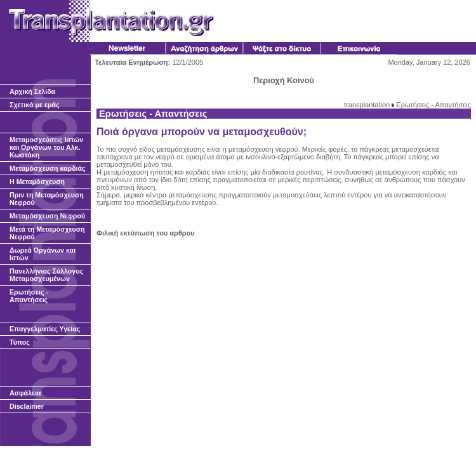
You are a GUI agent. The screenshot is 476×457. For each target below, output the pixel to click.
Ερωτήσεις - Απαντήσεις (433, 105)
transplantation (367, 105)
